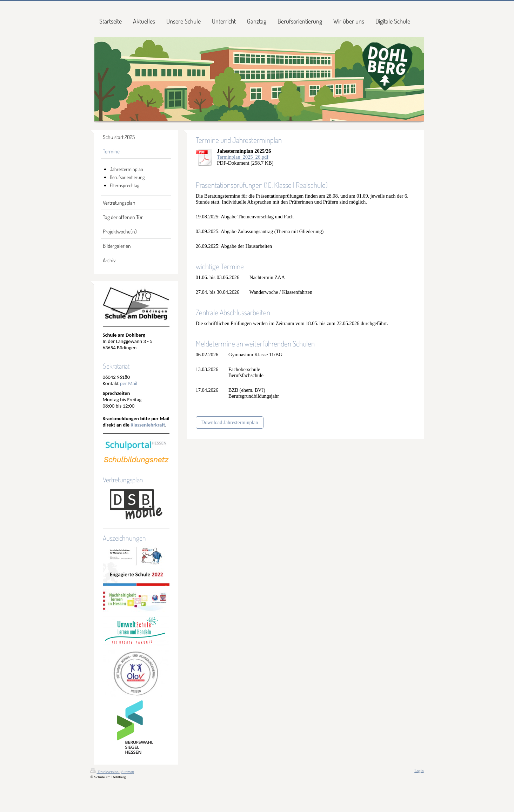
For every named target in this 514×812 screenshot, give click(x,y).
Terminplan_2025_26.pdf (243, 157)
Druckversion (105, 772)
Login (419, 771)
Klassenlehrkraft (148, 425)
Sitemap (128, 772)
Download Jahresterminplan (230, 422)
